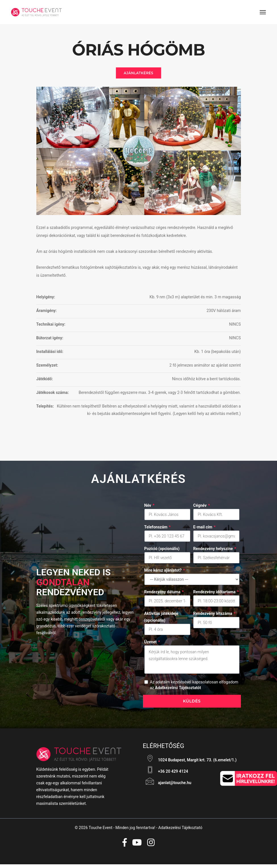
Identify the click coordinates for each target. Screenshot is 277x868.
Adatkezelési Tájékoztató (180, 831)
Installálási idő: (50, 353)
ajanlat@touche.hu (167, 785)
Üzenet (152, 644)
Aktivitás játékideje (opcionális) (161, 619)
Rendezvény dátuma (164, 594)
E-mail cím (204, 530)
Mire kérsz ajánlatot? (165, 573)
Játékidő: (45, 381)
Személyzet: (47, 367)
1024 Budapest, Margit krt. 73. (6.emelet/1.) (190, 762)
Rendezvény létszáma (214, 616)
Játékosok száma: (53, 394)
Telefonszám (158, 530)
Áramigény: (47, 312)
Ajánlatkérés (138, 74)
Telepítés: (45, 408)
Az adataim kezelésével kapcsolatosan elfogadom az (194, 687)
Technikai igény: (51, 326)
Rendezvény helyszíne (215, 551)
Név (149, 508)
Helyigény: (46, 299)
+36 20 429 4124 (166, 773)
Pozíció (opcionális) (162, 551)
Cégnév (202, 508)
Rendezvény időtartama (216, 594)
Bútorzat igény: (50, 340)
